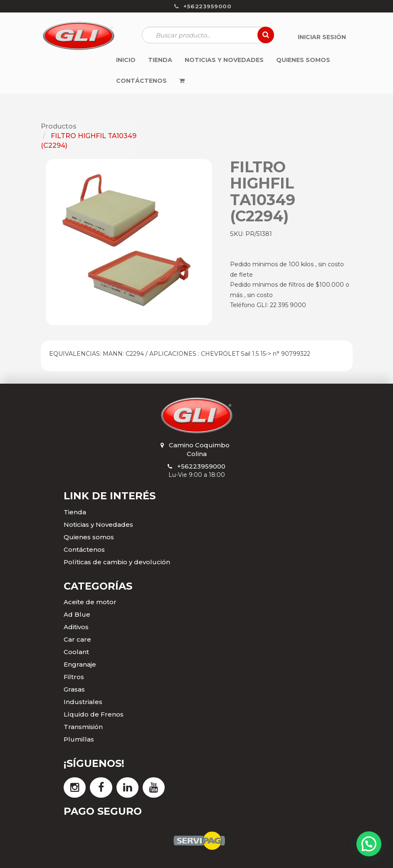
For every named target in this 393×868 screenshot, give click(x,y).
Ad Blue (77, 614)
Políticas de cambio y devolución (117, 562)
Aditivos (76, 627)
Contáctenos (84, 549)
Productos (59, 126)
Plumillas (79, 739)
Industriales (83, 702)
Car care (77, 639)
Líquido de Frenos (94, 714)
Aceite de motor (90, 602)
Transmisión (83, 727)
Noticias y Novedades (98, 525)
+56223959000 (201, 466)
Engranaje (80, 664)
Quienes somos (89, 537)
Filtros (74, 677)
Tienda (75, 512)
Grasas (74, 689)
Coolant (76, 652)
